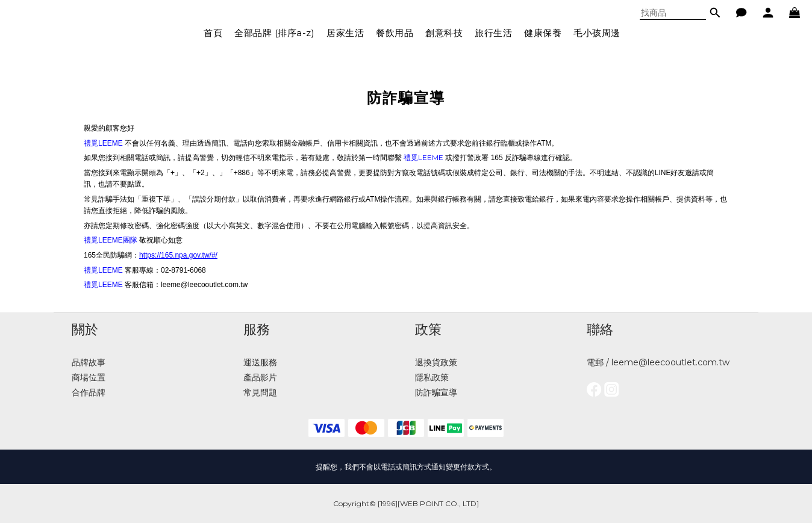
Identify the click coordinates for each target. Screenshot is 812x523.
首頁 (213, 33)
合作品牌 (89, 392)
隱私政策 (432, 377)
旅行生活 (493, 33)
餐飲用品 (395, 33)
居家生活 (345, 33)
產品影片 (260, 377)
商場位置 (89, 377)
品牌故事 (89, 362)
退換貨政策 (436, 362)
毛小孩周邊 (597, 33)
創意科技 (444, 33)
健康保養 (543, 33)
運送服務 (260, 362)
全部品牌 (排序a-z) (274, 33)
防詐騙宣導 (436, 392)
